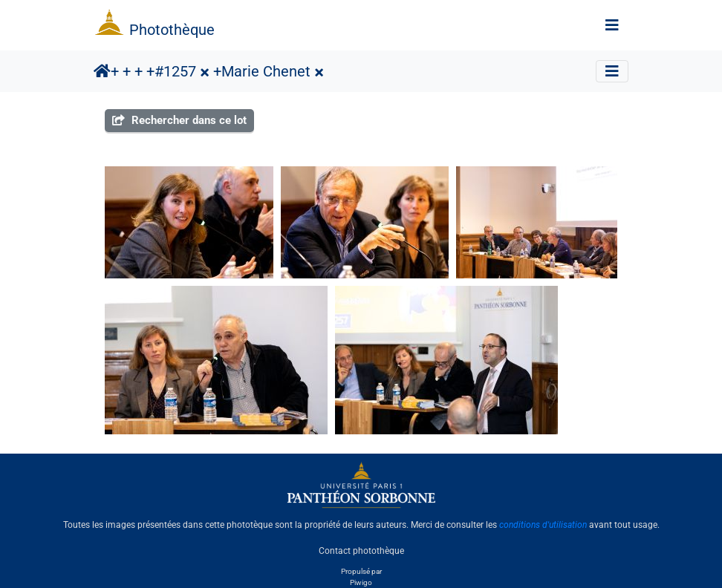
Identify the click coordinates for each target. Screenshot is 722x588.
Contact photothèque (361, 550)
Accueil (102, 71)
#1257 (175, 71)
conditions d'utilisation (543, 525)
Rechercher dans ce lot (179, 120)
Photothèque (172, 30)
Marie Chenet (266, 71)
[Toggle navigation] (612, 25)
